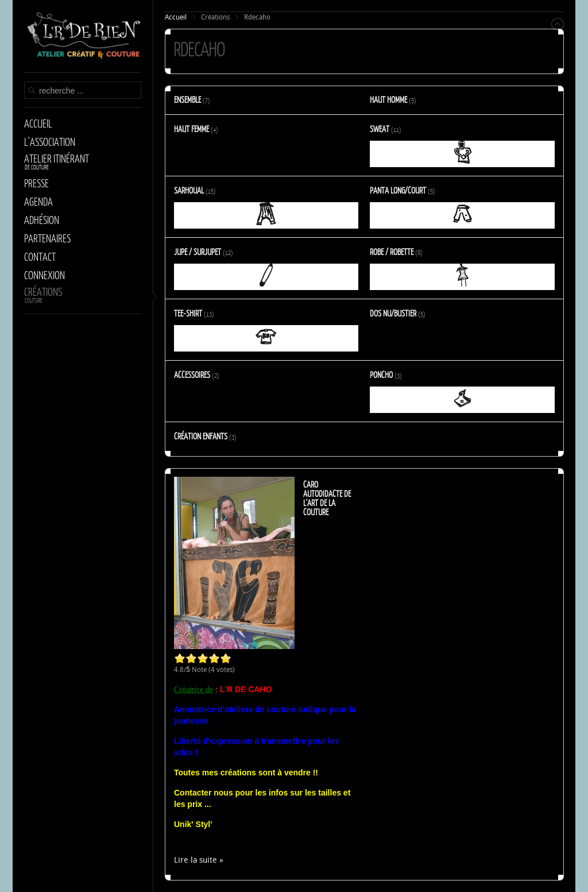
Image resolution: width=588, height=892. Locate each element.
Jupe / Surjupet (198, 252)
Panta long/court (398, 190)
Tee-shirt (188, 313)
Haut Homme (388, 99)
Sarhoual (189, 190)
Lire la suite (196, 860)
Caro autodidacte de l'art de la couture (327, 498)
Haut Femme (192, 129)
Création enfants (201, 436)
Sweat (380, 129)
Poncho (381, 374)
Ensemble (187, 99)
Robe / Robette (392, 252)
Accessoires (192, 374)
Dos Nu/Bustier (393, 313)
